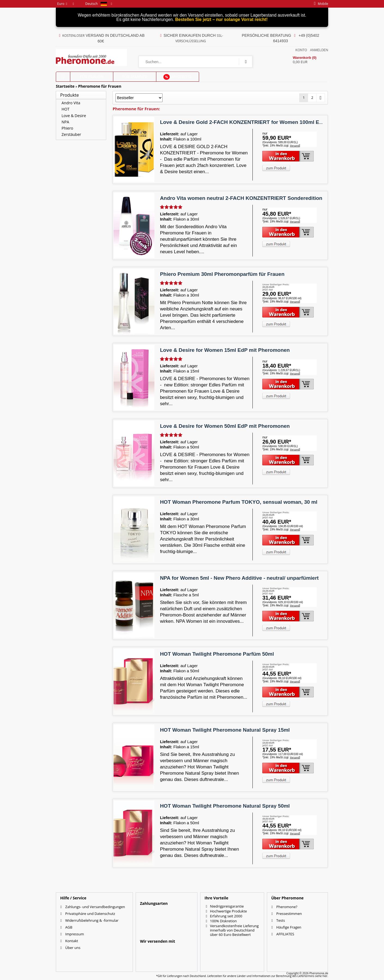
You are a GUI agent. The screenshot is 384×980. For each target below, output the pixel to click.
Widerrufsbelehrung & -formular (92, 920)
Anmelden (319, 50)
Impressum (75, 934)
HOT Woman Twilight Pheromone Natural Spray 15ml (225, 730)
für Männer (135, 77)
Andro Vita (71, 103)
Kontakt (72, 941)
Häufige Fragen (289, 927)
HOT (65, 109)
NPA (65, 122)
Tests (281, 920)
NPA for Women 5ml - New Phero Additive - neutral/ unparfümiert (239, 578)
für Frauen (92, 77)
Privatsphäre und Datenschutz (90, 914)
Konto (301, 50)
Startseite (65, 86)
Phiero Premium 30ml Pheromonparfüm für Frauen (222, 274)
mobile (320, 4)
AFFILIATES (285, 934)
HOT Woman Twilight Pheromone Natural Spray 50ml (225, 806)
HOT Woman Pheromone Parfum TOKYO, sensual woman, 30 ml (239, 502)
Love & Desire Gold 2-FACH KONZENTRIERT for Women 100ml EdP (243, 122)
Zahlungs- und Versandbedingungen (95, 907)
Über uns (73, 948)
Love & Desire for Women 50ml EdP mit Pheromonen (225, 426)
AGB (69, 927)
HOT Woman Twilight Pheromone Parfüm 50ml (217, 654)
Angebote (177, 77)
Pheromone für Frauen (100, 86)
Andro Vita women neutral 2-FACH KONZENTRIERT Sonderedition (241, 198)
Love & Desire (74, 116)
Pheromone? (287, 907)
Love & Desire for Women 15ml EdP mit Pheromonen (225, 350)
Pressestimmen (289, 914)
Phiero (67, 128)
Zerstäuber (71, 134)
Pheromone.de (319, 973)
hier (325, 976)
